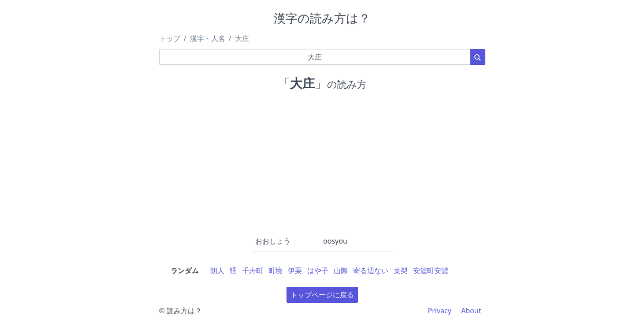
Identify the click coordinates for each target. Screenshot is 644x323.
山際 (341, 270)
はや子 (318, 270)
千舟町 (253, 270)
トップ (170, 38)
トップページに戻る (322, 295)
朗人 (217, 270)
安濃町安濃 (431, 270)
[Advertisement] (322, 161)
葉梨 (401, 270)
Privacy (440, 311)
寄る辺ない (371, 270)
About (471, 311)
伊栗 (295, 270)
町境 (275, 270)
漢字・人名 (208, 38)
